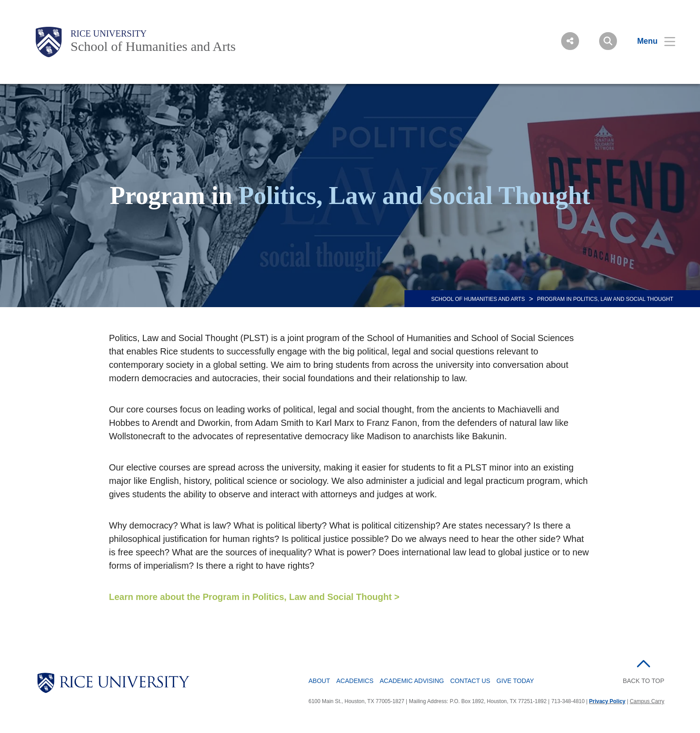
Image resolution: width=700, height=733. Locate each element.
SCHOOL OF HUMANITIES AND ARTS (478, 299)
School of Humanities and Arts (153, 46)
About (319, 681)
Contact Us (470, 681)
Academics (355, 681)
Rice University (109, 33)
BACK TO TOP (644, 681)
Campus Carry (647, 701)
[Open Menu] (651, 41)
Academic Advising (412, 681)
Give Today (515, 681)
